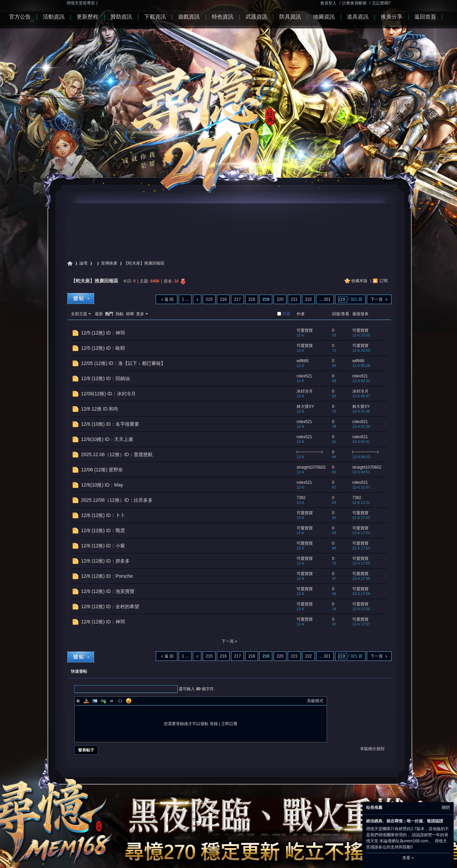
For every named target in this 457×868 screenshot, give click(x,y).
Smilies (129, 701)
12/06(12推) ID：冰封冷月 (108, 394)
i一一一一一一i (310, 452)
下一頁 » (229, 641)
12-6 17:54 (361, 533)
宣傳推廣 (109, 263)
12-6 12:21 (361, 502)
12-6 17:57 (361, 624)
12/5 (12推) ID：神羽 (103, 333)
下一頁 (377, 299)
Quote (112, 701)
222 (308, 299)
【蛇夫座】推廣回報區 (95, 281)
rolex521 (304, 376)
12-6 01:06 (361, 411)
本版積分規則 (372, 749)
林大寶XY (305, 406)
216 (223, 299)
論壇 (83, 263)
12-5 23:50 (361, 335)
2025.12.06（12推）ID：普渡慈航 (117, 454)
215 (209, 299)
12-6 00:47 (361, 396)
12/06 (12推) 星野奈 (102, 470)
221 (294, 299)
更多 (140, 314)
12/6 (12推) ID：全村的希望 (110, 606)
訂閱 (384, 281)
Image (95, 701)
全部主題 (79, 314)
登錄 (214, 724)
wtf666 (302, 361)
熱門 (109, 314)
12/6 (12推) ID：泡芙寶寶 (108, 591)
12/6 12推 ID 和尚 (100, 409)
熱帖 (120, 314)
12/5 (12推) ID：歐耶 (103, 348)
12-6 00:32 (361, 381)
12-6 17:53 (361, 518)
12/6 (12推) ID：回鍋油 (105, 378)
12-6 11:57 (361, 487)
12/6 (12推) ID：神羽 (103, 622)
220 (280, 299)
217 (237, 299)
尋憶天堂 (70, 263)
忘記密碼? (382, 3)
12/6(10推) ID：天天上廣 (107, 439)
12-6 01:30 (361, 426)
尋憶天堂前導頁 (81, 3)
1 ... (185, 299)
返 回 (169, 299)
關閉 (446, 808)
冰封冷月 (305, 391)
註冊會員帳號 (354, 3)
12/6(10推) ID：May (102, 485)
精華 (130, 314)
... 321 (325, 299)
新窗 (286, 314)
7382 (301, 498)
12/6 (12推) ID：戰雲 (103, 530)
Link (103, 701)
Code (120, 701)
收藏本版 (360, 281)
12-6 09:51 (361, 472)
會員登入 (328, 3)
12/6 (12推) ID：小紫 (103, 546)
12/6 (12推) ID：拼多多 (105, 561)
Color (86, 701)
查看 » (408, 858)
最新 (99, 314)
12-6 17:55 (361, 563)
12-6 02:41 (361, 442)
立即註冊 (229, 724)
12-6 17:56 (361, 578)
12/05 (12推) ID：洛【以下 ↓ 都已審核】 (123, 363)
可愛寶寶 (305, 330)
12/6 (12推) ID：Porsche (107, 576)
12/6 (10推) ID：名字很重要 (110, 424)
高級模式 (315, 701)
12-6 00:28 (361, 366)
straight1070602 (311, 467)
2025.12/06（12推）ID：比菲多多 (117, 500)
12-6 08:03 (361, 457)
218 (252, 299)
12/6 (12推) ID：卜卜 (103, 515)
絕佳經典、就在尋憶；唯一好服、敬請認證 (405, 821)
